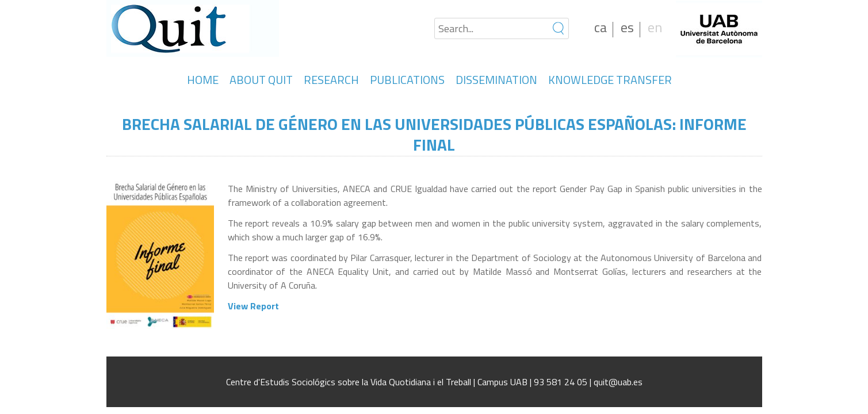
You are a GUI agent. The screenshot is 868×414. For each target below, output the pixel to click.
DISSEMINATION (496, 80)
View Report (253, 306)
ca (601, 27)
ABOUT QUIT (261, 80)
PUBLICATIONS (407, 80)
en (655, 27)
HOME (203, 80)
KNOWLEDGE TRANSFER (610, 80)
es (627, 27)
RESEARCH (331, 80)
